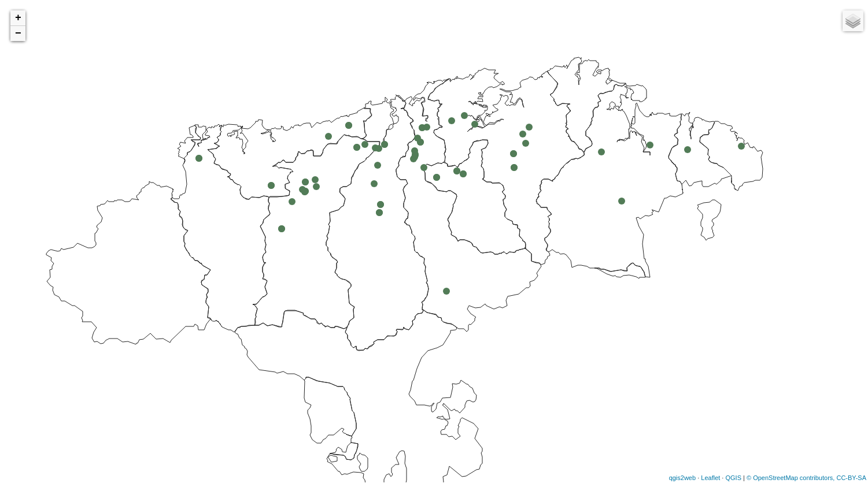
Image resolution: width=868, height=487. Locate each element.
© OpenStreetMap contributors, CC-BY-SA (806, 478)
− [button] (18, 34)
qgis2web (682, 478)
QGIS (733, 478)
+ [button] (18, 18)
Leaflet (710, 478)
